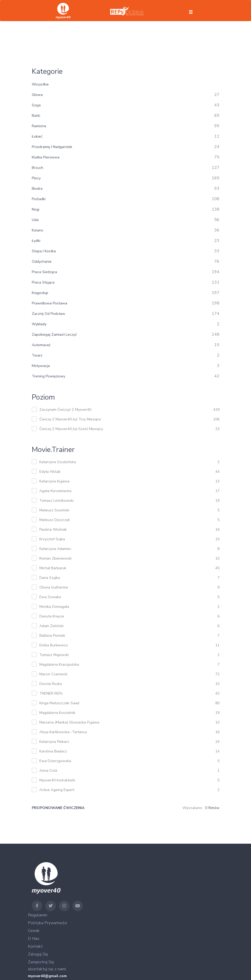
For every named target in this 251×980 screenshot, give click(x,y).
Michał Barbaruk (53, 568)
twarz (37, 355)
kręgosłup (40, 293)
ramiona (39, 126)
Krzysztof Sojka (52, 539)
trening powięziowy (48, 376)
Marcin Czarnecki (53, 674)
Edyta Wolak (50, 472)
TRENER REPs (51, 693)
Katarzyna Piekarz (54, 742)
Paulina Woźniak (53, 529)
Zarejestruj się (41, 962)
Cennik (34, 931)
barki (36, 116)
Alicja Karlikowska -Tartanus (63, 732)
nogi (36, 209)
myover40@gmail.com (47, 976)
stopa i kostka (44, 251)
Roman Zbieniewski (56, 558)
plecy (36, 178)
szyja (36, 105)
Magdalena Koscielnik (57, 713)
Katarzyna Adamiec (55, 549)
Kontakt (35, 946)
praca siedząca (44, 272)
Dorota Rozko (51, 684)
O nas (34, 939)
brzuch (38, 168)
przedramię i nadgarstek (52, 147)
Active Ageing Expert (57, 790)
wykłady (39, 324)
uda (35, 220)
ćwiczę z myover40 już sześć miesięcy (71, 429)
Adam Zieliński (51, 626)
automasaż (41, 345)
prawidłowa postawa (50, 303)
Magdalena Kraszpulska (59, 664)
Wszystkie (40, 84)
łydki (36, 241)
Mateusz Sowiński (54, 510)
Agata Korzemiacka (55, 491)
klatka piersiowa (46, 157)
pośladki (39, 199)
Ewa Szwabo (50, 597)
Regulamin (38, 915)
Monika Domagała (54, 607)
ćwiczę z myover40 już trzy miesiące (70, 419)
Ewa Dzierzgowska (55, 761)
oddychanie (42, 262)
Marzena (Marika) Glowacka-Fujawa (69, 722)
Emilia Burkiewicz (54, 645)
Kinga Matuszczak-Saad (59, 703)
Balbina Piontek (52, 636)
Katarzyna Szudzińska (58, 462)
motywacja (41, 366)
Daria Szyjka (50, 578)
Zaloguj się (38, 954)
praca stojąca (43, 282)
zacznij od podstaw (48, 314)
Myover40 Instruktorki (57, 780)
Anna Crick (48, 771)
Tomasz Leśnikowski (56, 501)
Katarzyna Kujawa (54, 481)
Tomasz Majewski (54, 655)
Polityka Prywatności (47, 923)
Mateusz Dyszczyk (55, 520)
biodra (37, 189)
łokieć (37, 136)
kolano (38, 230)
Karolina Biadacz (53, 751)
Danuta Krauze (52, 616)
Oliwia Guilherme (54, 587)
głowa (37, 95)
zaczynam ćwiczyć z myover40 (65, 410)
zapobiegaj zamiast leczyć (54, 335)
